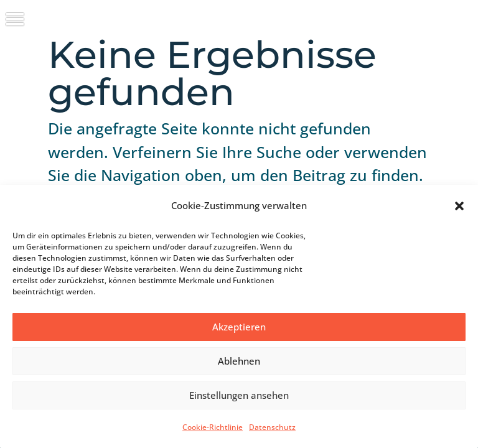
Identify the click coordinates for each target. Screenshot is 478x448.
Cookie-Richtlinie (213, 427)
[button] (459, 206)
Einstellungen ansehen (239, 395)
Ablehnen (239, 361)
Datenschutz (272, 427)
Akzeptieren (239, 327)
